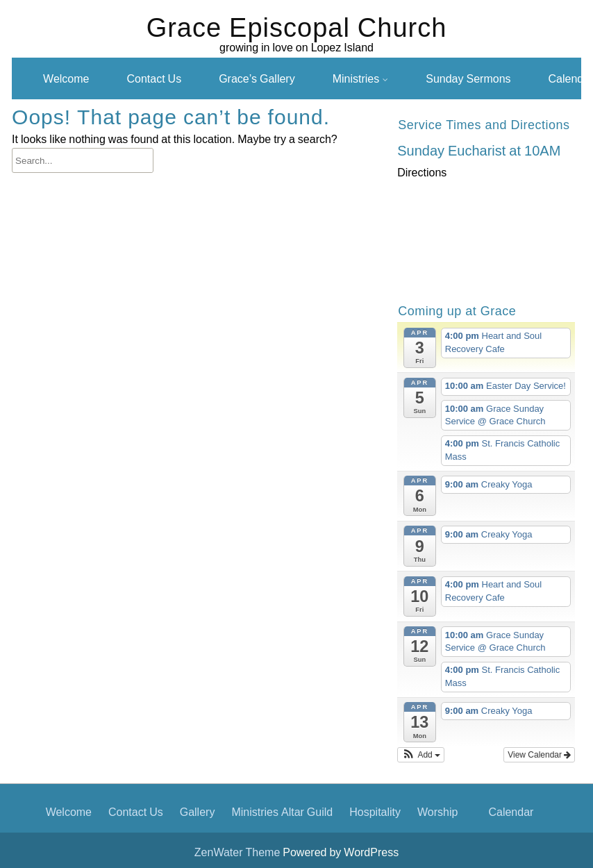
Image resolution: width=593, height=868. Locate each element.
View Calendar (539, 755)
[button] (421, 755)
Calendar (511, 812)
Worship (437, 812)
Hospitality (375, 812)
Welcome (66, 78)
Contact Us (154, 78)
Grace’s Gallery (257, 78)
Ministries (356, 78)
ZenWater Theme (239, 852)
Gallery (198, 812)
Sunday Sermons (468, 78)
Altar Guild (307, 812)
